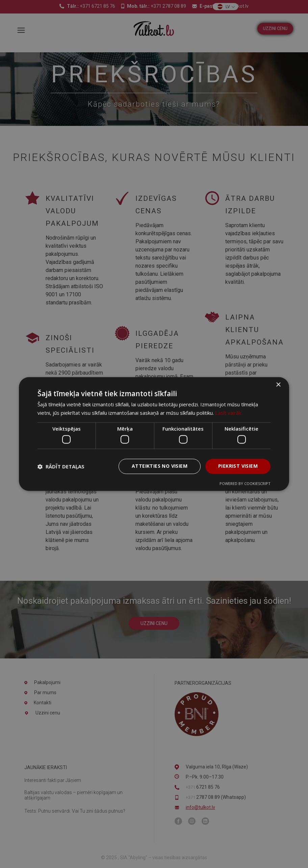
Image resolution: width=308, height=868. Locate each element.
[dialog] (154, 434)
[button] (61, 466)
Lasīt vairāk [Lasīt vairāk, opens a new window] (228, 413)
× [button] (278, 385)
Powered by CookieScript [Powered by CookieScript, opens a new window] (245, 484)
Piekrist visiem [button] (238, 466)
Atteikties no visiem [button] (160, 466)
